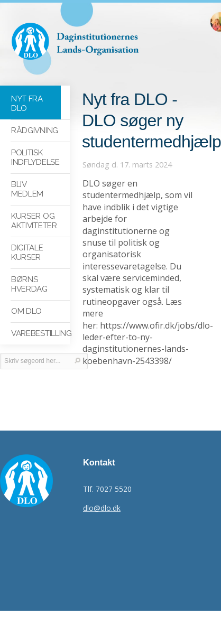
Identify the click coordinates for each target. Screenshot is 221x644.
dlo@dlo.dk (102, 508)
